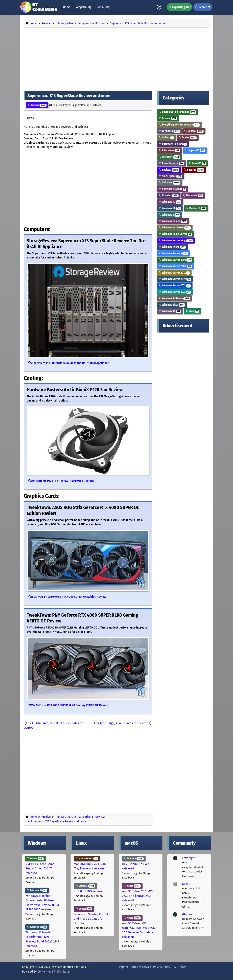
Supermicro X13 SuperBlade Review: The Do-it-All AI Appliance (70, 363)
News (30, 118)
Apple (132, 886)
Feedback (169, 131)
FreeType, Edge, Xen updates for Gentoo (121, 723)
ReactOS (197, 163)
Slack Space (171, 176)
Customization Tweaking (177, 112)
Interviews (170, 150)
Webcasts (193, 195)
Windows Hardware (175, 227)
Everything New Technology (179, 125)
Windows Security (173, 253)
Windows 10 (170, 202)
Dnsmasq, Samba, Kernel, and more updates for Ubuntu (91, 919)
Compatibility (83, 7)
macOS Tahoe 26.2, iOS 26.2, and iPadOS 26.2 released (137, 896)
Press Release (172, 163)
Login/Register (179, 7)
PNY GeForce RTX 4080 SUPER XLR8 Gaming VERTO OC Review (69, 705)
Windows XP (170, 311)
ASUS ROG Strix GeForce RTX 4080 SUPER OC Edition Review (68, 597)
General (194, 131)
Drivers (168, 118)
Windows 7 (196, 208)
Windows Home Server (176, 234)
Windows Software (174, 298)
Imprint (124, 967)
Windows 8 (169, 215)
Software (170, 183)
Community (103, 7)
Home (67, 7)
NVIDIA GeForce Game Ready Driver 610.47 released (40, 869)
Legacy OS (195, 150)
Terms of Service (141, 967)
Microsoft (170, 157)
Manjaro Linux (87, 859)
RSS (175, 967)
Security (194, 170)
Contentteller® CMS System (54, 972)
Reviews (37, 105)
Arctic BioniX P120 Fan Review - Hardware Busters (62, 481)
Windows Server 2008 (175, 266)
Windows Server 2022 (175, 285)
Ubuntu (84, 909)
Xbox (193, 311)
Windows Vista (172, 305)
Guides (166, 138)
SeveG (186, 884)
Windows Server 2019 (175, 279)
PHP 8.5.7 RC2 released (89, 891)
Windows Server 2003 (175, 260)
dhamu (187, 914)
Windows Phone (172, 247)
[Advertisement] (116, 58)
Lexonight (189, 858)
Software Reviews (173, 189)
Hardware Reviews (173, 144)
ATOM (183, 967)
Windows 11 (170, 208)
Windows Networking (176, 240)
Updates (169, 195)
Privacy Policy (162, 967)
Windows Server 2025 (175, 292)
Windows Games (173, 221)
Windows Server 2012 (174, 273)
